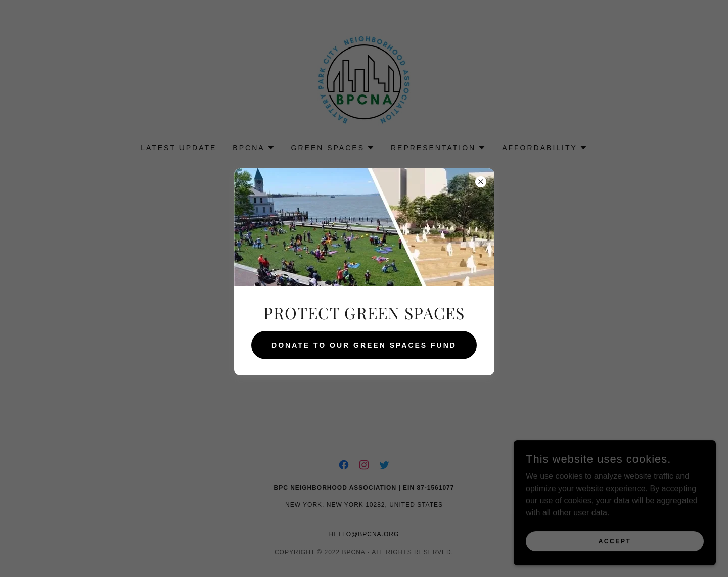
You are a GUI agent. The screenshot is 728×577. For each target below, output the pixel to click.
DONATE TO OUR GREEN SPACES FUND (364, 345)
